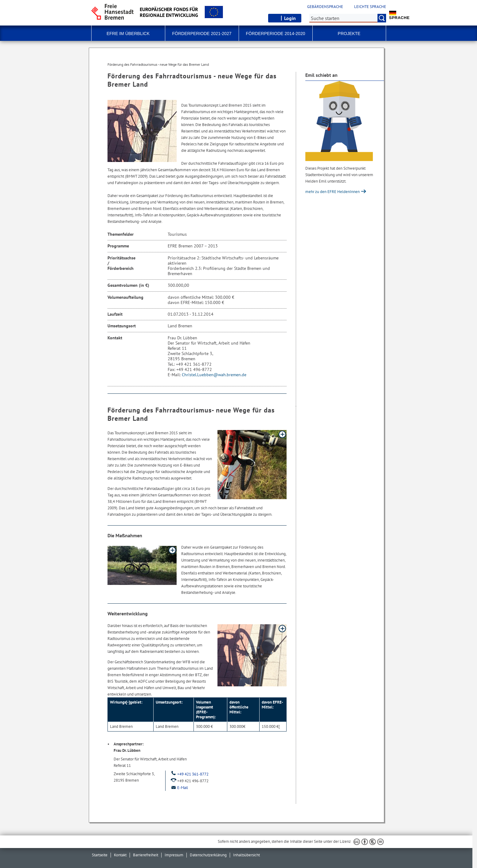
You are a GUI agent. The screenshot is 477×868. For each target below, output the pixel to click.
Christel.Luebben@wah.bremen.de (214, 375)
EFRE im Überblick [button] (128, 34)
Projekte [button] (349, 34)
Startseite (100, 855)
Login (290, 18)
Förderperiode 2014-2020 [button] (276, 34)
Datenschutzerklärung (208, 855)
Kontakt (120, 855)
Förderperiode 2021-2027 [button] (202, 34)
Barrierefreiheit (146, 855)
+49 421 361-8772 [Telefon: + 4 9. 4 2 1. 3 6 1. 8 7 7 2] (189, 774)
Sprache (399, 15)
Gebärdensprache (325, 7)
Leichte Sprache (370, 7)
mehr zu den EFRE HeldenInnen (333, 192)
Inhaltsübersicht (246, 855)
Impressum (174, 855)
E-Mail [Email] (179, 788)
